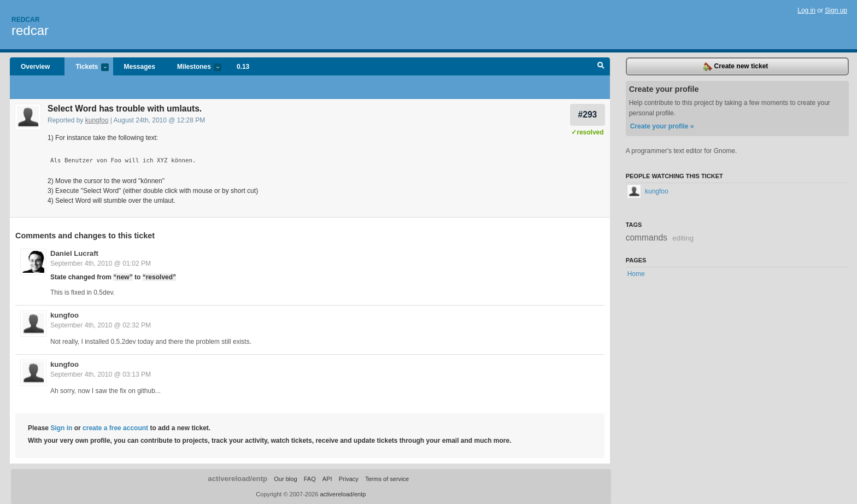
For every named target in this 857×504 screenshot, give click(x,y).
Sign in (61, 428)
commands (647, 238)
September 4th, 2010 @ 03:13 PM (101, 374)
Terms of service (387, 479)
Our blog (285, 479)
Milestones (194, 68)
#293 (588, 115)
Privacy (349, 479)
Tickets (86, 68)
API (327, 479)
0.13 (243, 67)
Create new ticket (736, 67)
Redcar (25, 20)
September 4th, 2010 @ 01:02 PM (101, 263)
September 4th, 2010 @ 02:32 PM (101, 325)
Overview (35, 67)
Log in (806, 10)
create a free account (115, 428)
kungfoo (97, 120)
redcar (30, 30)
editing (683, 238)
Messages (140, 67)
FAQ (310, 479)
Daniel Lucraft (74, 253)
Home (636, 274)
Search (601, 67)
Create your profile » (662, 126)
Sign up (836, 10)
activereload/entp (237, 479)
